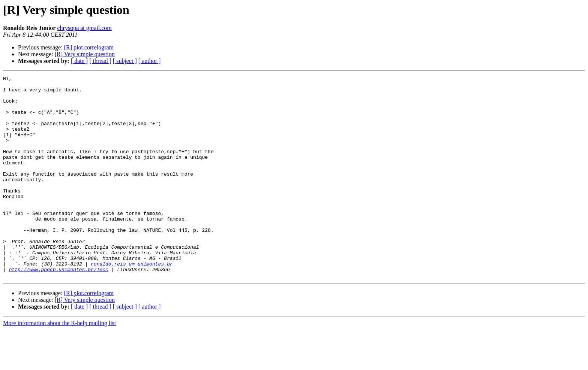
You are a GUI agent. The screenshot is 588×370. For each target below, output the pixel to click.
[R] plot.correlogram (89, 47)
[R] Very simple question (85, 54)
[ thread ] (100, 61)
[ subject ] (125, 61)
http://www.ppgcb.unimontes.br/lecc (59, 309)
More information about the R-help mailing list (59, 363)
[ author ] (150, 61)
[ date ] (79, 61)
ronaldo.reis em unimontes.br (132, 302)
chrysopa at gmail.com (84, 28)
